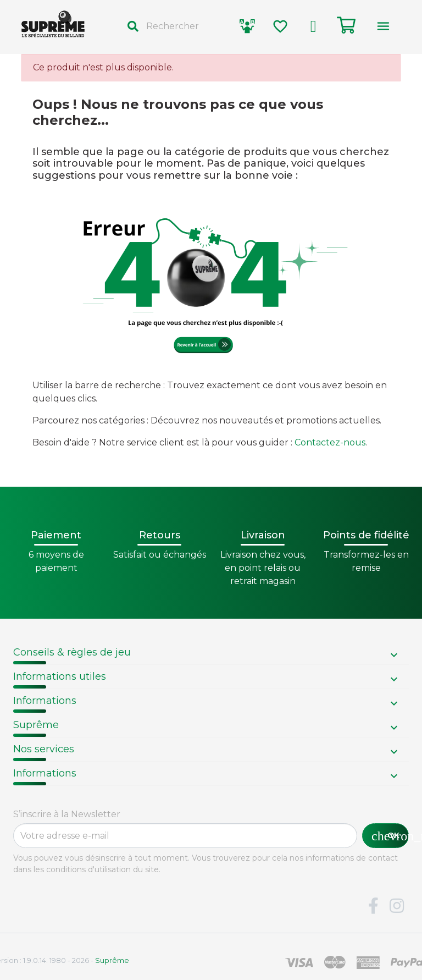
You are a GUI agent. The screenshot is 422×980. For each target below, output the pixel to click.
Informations (45, 701)
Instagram (397, 906)
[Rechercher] (174, 26)
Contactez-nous (330, 442)
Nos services (44, 749)
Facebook (373, 906)
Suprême (36, 725)
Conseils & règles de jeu (72, 652)
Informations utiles (60, 676)
